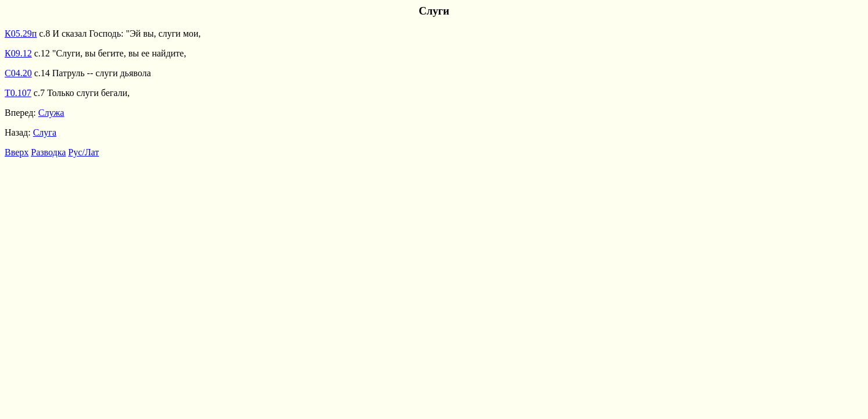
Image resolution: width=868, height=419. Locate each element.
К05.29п (21, 33)
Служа (51, 113)
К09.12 (18, 53)
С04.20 (18, 73)
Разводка (48, 152)
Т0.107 (18, 93)
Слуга (45, 132)
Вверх (17, 152)
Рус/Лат (83, 152)
